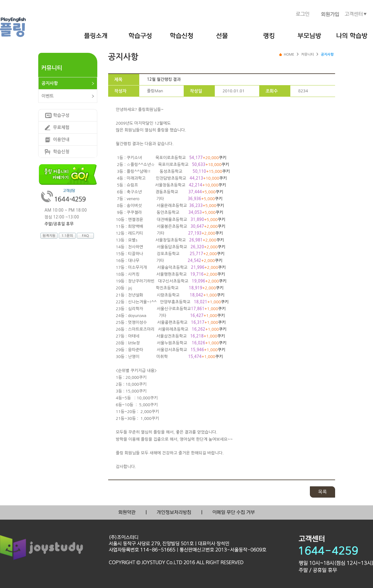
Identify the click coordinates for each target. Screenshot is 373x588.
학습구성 (61, 115)
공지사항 (50, 83)
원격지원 (49, 236)
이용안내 (61, 140)
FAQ (85, 236)
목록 (322, 492)
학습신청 (61, 152)
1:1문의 (67, 236)
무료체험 (61, 127)
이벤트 (48, 96)
